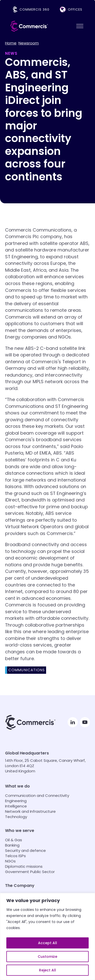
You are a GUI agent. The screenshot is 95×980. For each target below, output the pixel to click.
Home (11, 43)
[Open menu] (80, 26)
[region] (48, 936)
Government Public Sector (30, 872)
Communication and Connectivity (37, 795)
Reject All (48, 970)
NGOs (10, 861)
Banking (12, 845)
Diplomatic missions (24, 866)
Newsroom (29, 43)
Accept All (48, 943)
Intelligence (16, 806)
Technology (16, 817)
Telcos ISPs (15, 856)
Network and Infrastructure (30, 811)
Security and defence (25, 850)
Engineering (16, 801)
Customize (48, 957)
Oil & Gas (14, 840)
